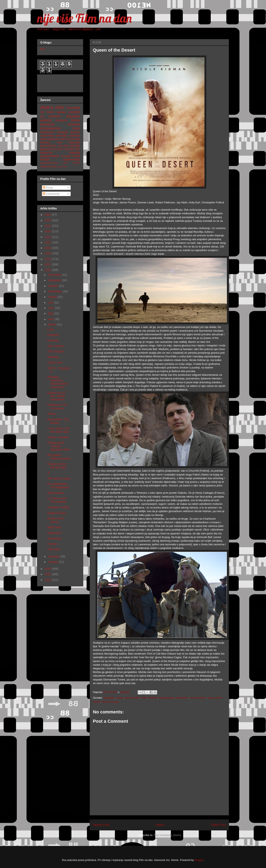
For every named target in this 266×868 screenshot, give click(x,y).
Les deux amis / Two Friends (57, 500)
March (52, 325)
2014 (48, 574)
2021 (48, 242)
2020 (48, 248)
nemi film (62, 167)
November (55, 280)
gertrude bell (132, 698)
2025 (48, 220)
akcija (61, 112)
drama (120, 698)
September (55, 291)
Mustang (53, 357)
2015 (48, 569)
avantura (74, 136)
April (51, 319)
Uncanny (53, 340)
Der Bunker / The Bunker (58, 421)
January (53, 562)
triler (60, 107)
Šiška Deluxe (56, 493)
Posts (48, 188)
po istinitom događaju (60, 116)
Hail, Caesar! (56, 346)
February (54, 556)
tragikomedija (72, 159)
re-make (66, 156)
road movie (67, 139)
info (43, 49)
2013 (48, 580)
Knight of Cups (57, 513)
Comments (51, 194)
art (42, 112)
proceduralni (48, 146)
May (51, 313)
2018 (48, 259)
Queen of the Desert (56, 520)
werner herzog (110, 702)
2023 (48, 231)
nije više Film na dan (84, 18)
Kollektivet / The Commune (57, 407)
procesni (58, 149)
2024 (48, 226)
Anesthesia (54, 538)
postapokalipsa (50, 156)
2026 (48, 215)
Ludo (51, 329)
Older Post (218, 825)
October (53, 286)
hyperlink (74, 142)
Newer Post (101, 825)
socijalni (74, 112)
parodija (75, 146)
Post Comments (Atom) (167, 835)
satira (44, 139)
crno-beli (63, 146)
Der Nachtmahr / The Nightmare (58, 486)
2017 (48, 264)
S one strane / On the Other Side (59, 430)
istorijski (153, 698)
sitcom (76, 163)
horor (51, 112)
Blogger (199, 860)
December (55, 275)
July (51, 302)
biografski (109, 698)
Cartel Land (55, 362)
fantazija (62, 132)
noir (59, 142)
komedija (73, 108)
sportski (69, 149)
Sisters (52, 414)
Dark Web (54, 549)
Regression (55, 533)
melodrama (182, 698)
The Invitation (56, 351)
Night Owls (54, 527)
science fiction (68, 120)
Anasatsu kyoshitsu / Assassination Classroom (58, 382)
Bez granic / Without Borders (59, 457)
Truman (52, 544)
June (51, 308)
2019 (48, 253)
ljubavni (75, 132)
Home (160, 825)
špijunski (46, 149)
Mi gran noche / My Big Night (57, 466)
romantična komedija (54, 136)
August (53, 297)
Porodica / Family (58, 507)
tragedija (74, 153)
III (49, 473)
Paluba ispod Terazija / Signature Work (59, 446)
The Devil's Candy (59, 479)
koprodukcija (167, 698)
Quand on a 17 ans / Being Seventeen (57, 396)
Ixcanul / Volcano (58, 437)
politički (46, 120)
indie (144, 698)
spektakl (53, 139)
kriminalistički (50, 128)
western (45, 142)
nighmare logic (49, 167)
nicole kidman (198, 698)
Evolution (53, 335)
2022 (48, 237)
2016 (48, 270)
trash (76, 128)
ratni (77, 139)
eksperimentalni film (54, 163)
